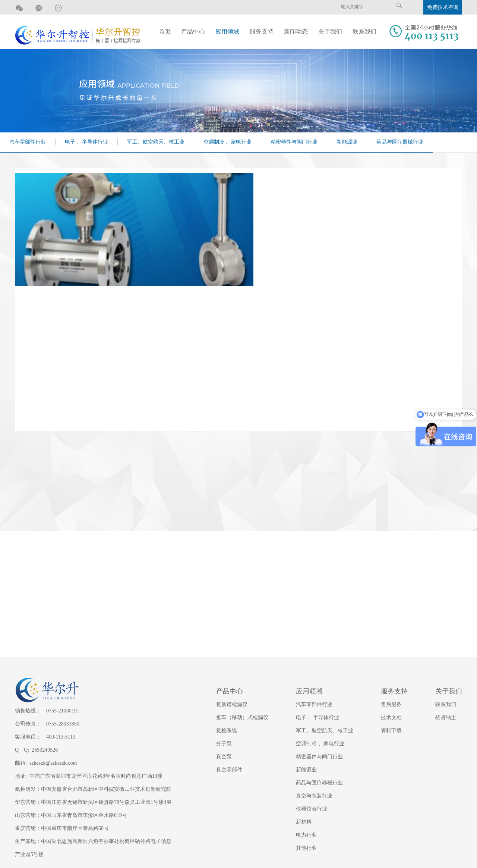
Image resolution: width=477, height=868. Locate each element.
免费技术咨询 (443, 7)
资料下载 (391, 731)
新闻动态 (296, 32)
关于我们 (330, 32)
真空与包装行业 (314, 796)
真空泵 (224, 757)
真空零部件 (229, 770)
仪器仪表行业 (312, 809)
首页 (165, 32)
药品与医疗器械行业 (400, 142)
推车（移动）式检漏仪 (242, 717)
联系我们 (364, 32)
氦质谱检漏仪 (232, 704)
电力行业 (306, 835)
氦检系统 (227, 731)
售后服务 (391, 704)
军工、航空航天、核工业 (156, 142)
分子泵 (224, 744)
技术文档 (391, 717)
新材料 (304, 822)
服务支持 (262, 32)
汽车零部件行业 (28, 142)
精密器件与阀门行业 (294, 142)
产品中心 (193, 32)
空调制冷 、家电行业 (228, 142)
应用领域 (227, 32)
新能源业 (347, 142)
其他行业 (306, 848)
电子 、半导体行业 (86, 142)
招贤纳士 (446, 717)
